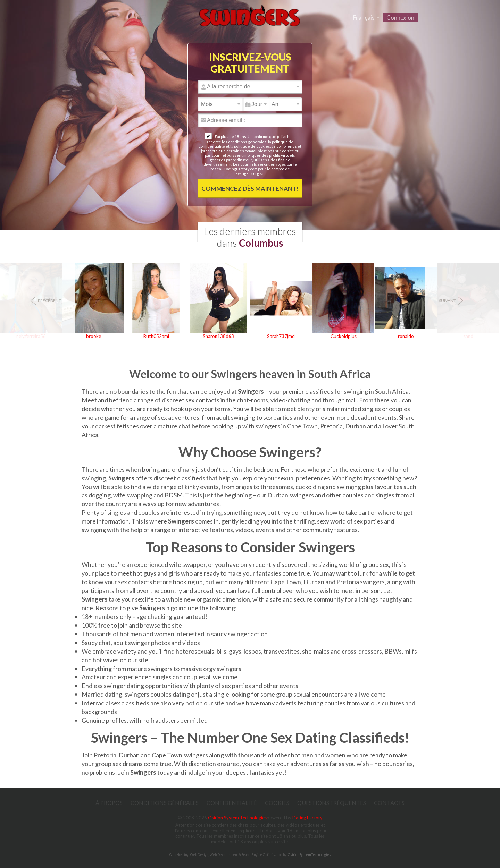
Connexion (400, 18)
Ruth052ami (156, 336)
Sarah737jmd (281, 336)
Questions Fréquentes (332, 803)
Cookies (277, 803)
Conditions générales (165, 803)
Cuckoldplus (344, 336)
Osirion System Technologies (237, 818)
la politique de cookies (250, 146)
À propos (109, 803)
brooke (94, 336)
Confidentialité (232, 803)
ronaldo (406, 336)
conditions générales (247, 142)
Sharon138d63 (218, 336)
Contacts (389, 803)
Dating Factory (307, 818)
